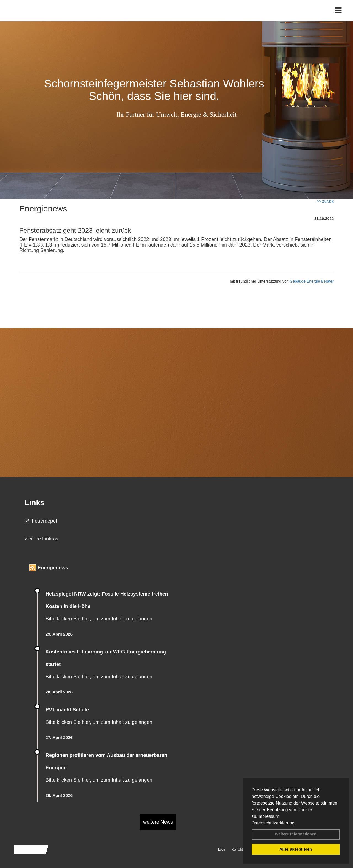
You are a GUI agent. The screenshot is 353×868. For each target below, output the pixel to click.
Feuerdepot (41, 521)
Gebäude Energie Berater (312, 281)
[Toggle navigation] (338, 16)
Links (35, 503)
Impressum (268, 816)
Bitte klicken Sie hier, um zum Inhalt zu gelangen (99, 619)
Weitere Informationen (296, 834)
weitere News (158, 822)
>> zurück (325, 201)
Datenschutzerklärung (273, 823)
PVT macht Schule (67, 710)
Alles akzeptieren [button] (296, 849)
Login (222, 850)
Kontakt (237, 850)
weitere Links (41, 539)
